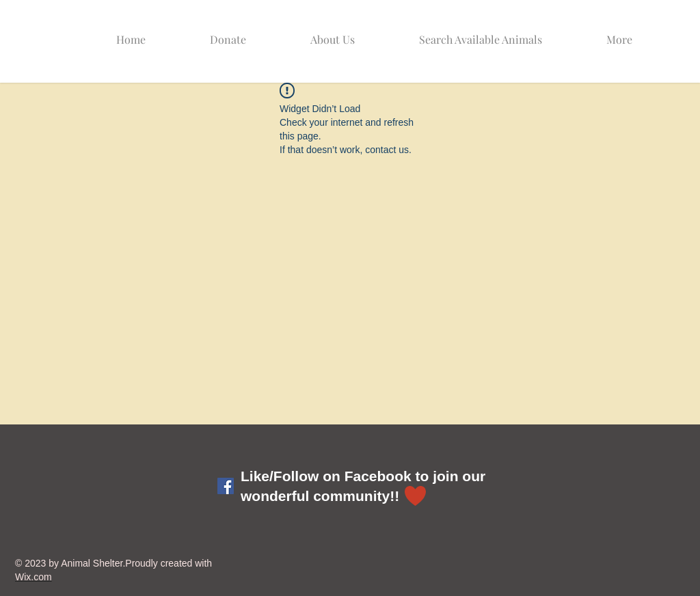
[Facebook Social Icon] (226, 486)
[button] (500, 33)
